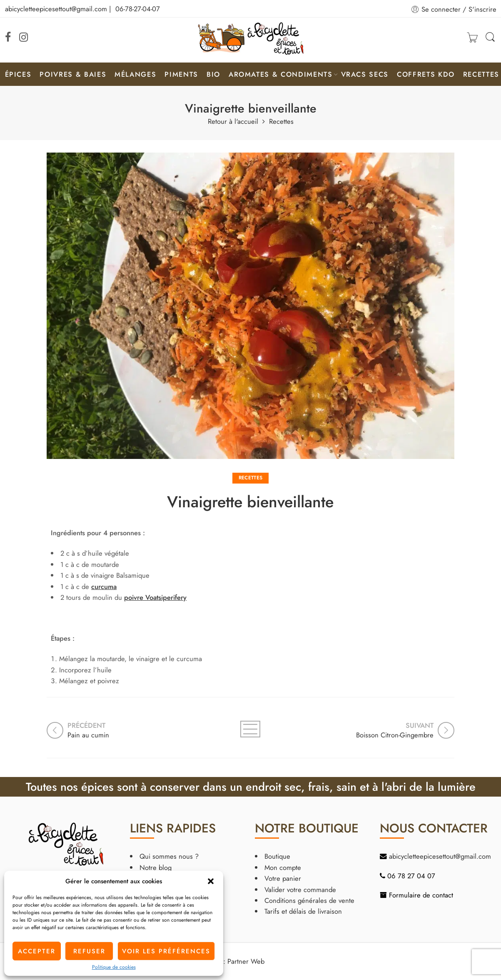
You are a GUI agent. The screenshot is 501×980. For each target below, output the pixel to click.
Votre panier (283, 878)
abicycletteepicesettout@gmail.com (56, 9)
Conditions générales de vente (309, 900)
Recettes (481, 74)
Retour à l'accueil (233, 122)
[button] (211, 881)
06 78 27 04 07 (411, 876)
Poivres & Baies (73, 74)
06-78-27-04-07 (138, 9)
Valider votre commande (300, 890)
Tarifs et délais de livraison (303, 911)
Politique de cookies (114, 967)
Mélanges (135, 74)
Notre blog (156, 867)
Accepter (37, 951)
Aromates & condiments (281, 74)
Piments (181, 74)
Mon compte (283, 867)
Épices (18, 74)
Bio (213, 74)
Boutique (277, 856)
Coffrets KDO (426, 74)
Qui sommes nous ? (169, 856)
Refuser (89, 951)
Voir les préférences (166, 951)
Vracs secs (365, 74)
